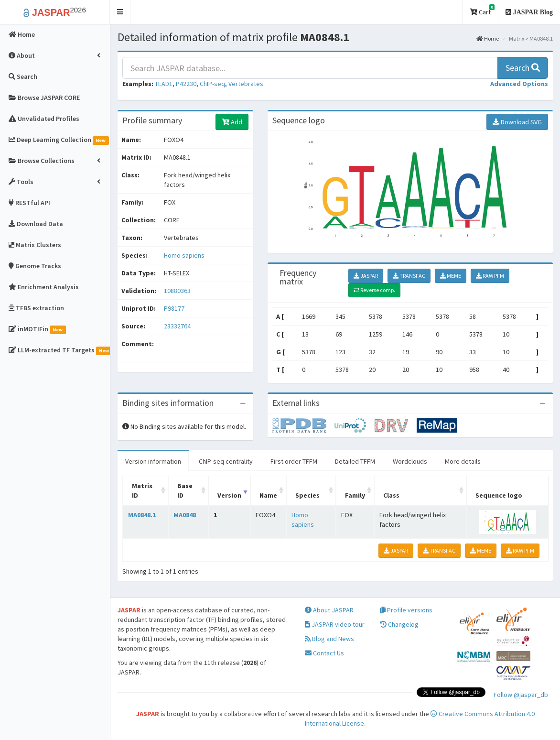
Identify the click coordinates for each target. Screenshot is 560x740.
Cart (482, 10)
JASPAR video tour (335, 624)
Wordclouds (410, 461)
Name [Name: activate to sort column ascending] (268, 495)
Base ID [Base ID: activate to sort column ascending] (185, 490)
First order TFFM (294, 461)
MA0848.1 (142, 515)
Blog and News (329, 639)
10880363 (177, 291)
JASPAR (366, 276)
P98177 (175, 308)
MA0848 (185, 515)
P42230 (186, 84)
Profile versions (406, 610)
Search (523, 68)
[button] (120, 12)
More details (463, 461)
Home (488, 38)
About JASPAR (329, 610)
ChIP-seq (212, 84)
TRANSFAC (409, 276)
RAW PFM (490, 276)
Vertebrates (246, 84)
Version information (153, 461)
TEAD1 (164, 84)
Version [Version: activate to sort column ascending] (229, 495)
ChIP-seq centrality (226, 461)
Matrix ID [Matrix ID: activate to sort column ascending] (142, 490)
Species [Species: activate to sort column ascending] (307, 495)
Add (232, 122)
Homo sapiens (184, 255)
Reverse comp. (374, 290)
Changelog (399, 624)
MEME (451, 276)
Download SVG (517, 122)
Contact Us (324, 653)
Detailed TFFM (355, 461)
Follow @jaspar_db (521, 695)
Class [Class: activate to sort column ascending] (391, 495)
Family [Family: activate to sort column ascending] (355, 495)
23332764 (177, 326)
